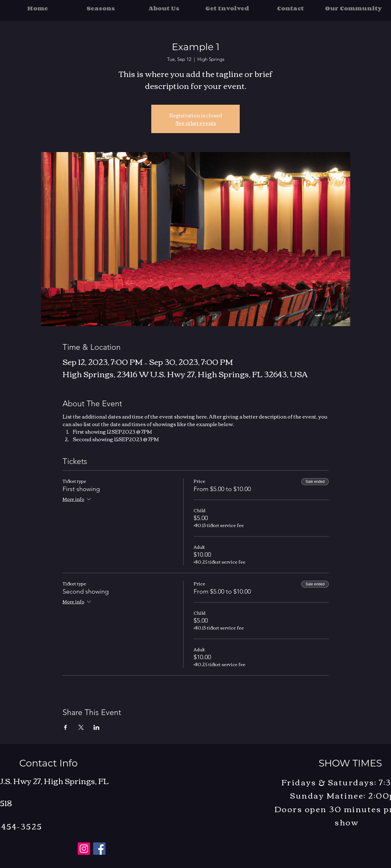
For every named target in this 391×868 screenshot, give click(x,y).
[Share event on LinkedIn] (96, 727)
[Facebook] (99, 849)
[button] (101, 8)
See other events (196, 123)
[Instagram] (84, 849)
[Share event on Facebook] (66, 727)
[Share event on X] (81, 727)
